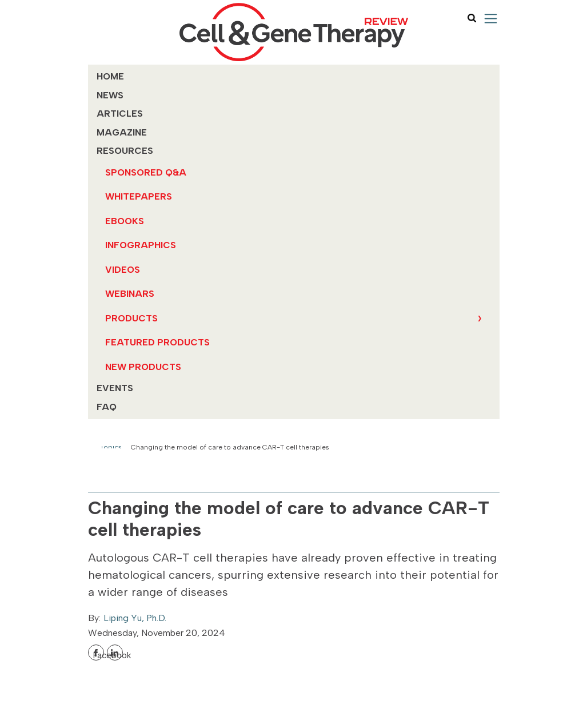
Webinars (130, 294)
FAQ (107, 407)
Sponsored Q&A (146, 172)
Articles (120, 114)
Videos (123, 270)
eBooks (125, 221)
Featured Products (157, 342)
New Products (143, 367)
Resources (125, 151)
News (110, 95)
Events (115, 388)
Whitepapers (139, 196)
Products (131, 318)
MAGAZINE (122, 132)
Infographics (141, 245)
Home (110, 76)
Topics (111, 447)
